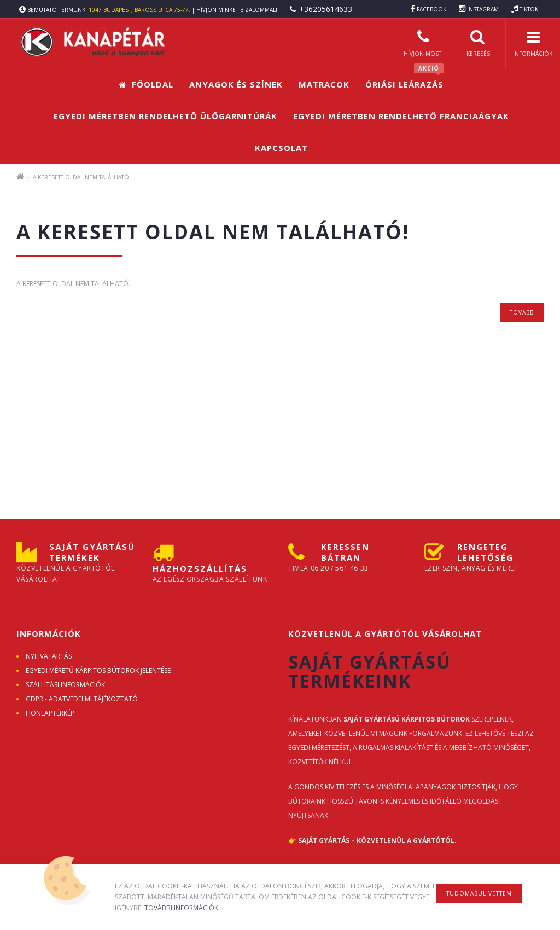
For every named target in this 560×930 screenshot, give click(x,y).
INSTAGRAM (483, 9)
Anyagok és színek (236, 84)
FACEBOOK (431, 9)
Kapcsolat (281, 148)
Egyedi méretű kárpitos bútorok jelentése (98, 670)
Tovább (522, 312)
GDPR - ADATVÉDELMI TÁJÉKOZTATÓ (82, 699)
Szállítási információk (65, 685)
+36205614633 (326, 9)
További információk (181, 908)
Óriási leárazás (404, 79)
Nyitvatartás (49, 656)
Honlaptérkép (50, 713)
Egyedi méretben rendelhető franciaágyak (401, 116)
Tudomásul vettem (479, 893)
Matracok (324, 84)
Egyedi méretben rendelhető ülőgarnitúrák (165, 116)
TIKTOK (529, 9)
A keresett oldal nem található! (82, 177)
